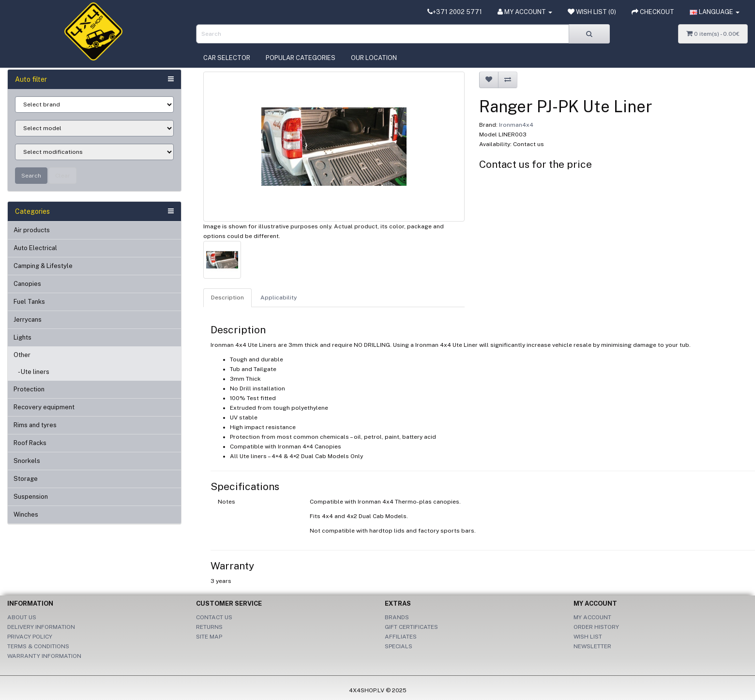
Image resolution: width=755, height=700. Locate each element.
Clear (63, 176)
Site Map (209, 637)
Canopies (27, 284)
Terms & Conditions (38, 646)
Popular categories (301, 58)
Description (227, 298)
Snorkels (27, 461)
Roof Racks (30, 443)
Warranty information (44, 656)
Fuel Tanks (29, 302)
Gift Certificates (411, 627)
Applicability (279, 298)
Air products (32, 230)
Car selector (227, 58)
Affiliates (401, 637)
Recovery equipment (44, 407)
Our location (374, 58)
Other (22, 355)
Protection (29, 389)
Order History (596, 627)
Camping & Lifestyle (43, 266)
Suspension (31, 497)
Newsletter (592, 646)
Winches (26, 514)
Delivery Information (41, 627)
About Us (22, 617)
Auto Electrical (35, 248)
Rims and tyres (35, 425)
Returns (209, 627)
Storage (26, 479)
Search (31, 176)
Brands (397, 617)
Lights (23, 337)
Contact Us (214, 617)
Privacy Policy (30, 637)
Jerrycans (28, 320)
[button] (715, 12)
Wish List (588, 637)
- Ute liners (31, 372)
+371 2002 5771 (455, 12)
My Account (592, 617)
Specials (399, 646)
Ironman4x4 (516, 125)
